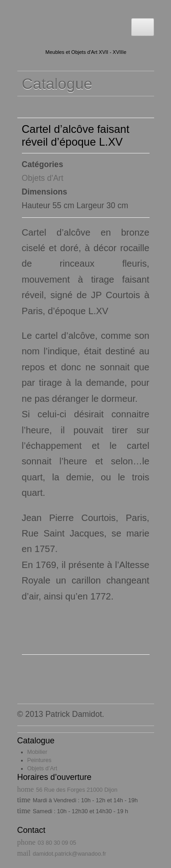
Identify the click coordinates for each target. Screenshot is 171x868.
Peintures (39, 760)
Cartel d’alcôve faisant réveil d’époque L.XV (76, 135)
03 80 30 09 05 (57, 843)
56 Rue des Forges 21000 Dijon (77, 790)
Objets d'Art (43, 178)
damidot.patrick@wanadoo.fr (70, 854)
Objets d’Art (42, 768)
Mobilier (37, 752)
